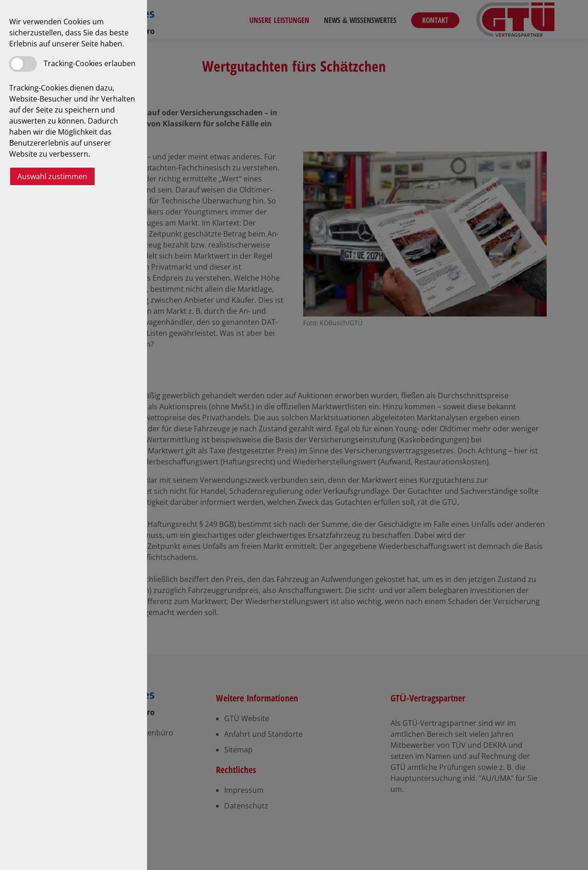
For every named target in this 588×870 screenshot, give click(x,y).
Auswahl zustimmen (52, 176)
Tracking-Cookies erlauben (90, 63)
